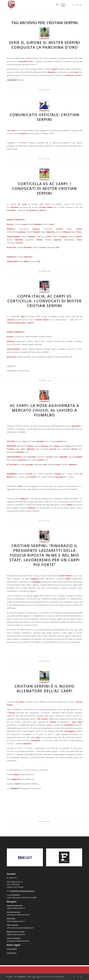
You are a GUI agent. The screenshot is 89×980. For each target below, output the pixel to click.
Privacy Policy (12, 949)
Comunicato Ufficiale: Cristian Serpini (44, 117)
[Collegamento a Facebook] (73, 5)
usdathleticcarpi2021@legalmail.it (22, 891)
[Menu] (62, 5)
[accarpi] (37, 5)
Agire (34, 977)
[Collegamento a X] (80, 5)
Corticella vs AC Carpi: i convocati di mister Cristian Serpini (44, 188)
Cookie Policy (12, 953)
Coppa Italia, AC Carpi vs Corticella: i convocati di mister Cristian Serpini (44, 301)
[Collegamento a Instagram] (77, 5)
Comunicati (44, 39)
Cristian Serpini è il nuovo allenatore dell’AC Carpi (44, 689)
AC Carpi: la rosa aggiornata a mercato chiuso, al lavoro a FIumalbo (44, 410)
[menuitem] (56, 5)
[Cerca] (56, 5)
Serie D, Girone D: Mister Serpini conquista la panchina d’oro (44, 45)
